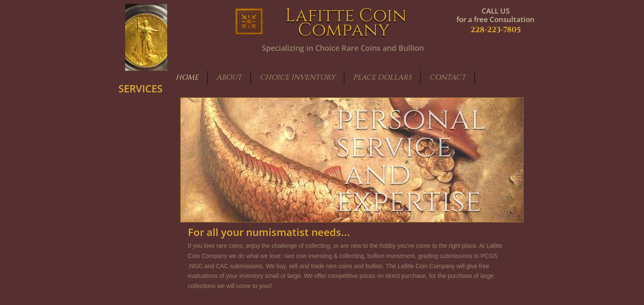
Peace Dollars (382, 77)
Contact (448, 77)
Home (187, 77)
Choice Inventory (297, 77)
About (229, 77)
